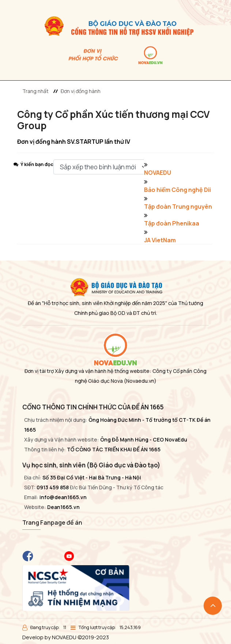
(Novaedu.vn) (140, 381)
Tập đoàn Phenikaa (172, 223)
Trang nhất (35, 91)
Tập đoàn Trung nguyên (178, 207)
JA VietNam (160, 240)
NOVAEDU (158, 173)
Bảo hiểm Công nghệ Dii (177, 190)
